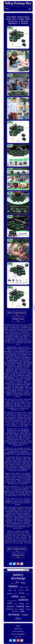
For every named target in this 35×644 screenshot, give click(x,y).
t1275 (12, 583)
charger (16, 604)
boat (23, 583)
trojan (25, 615)
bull (16, 609)
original (28, 594)
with (15, 590)
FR (20, 637)
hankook (10, 609)
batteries (23, 600)
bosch (21, 587)
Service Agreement (18, 634)
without (10, 590)
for (17, 582)
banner (15, 594)
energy (21, 603)
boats (28, 606)
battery (13, 586)
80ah (26, 587)
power (27, 604)
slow (18, 618)
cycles (28, 609)
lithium (15, 612)
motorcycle (10, 606)
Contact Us (18, 629)
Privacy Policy (18, 632)
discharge (14, 614)
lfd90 (22, 611)
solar (10, 603)
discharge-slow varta (12, 601)
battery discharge (18, 576)
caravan (9, 594)
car (27, 590)
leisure (21, 590)
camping (20, 606)
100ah (15, 596)
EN (16, 637)
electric (21, 609)
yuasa (23, 597)
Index (18, 626)
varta (22, 593)
